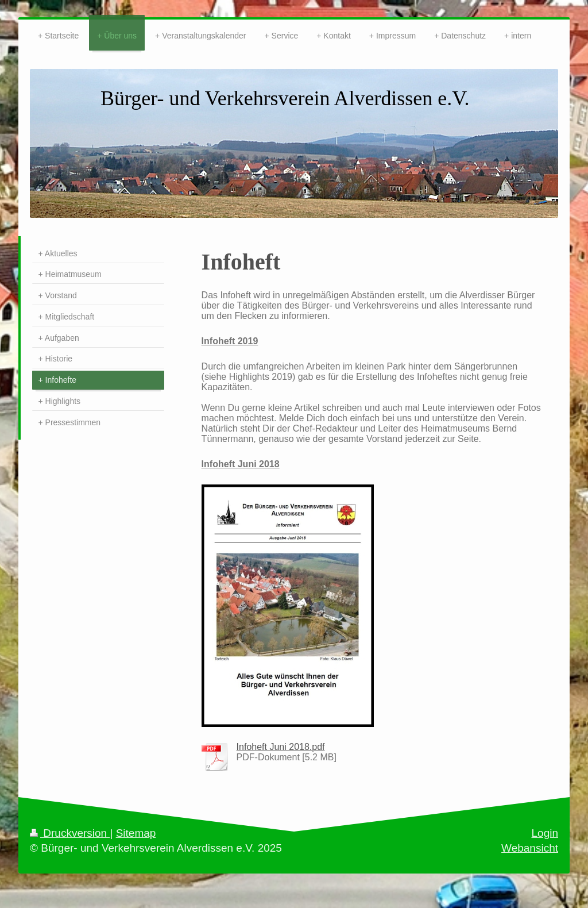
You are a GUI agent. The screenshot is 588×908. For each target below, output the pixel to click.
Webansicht (530, 848)
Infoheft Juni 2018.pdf (281, 747)
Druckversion (70, 833)
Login (545, 833)
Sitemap (136, 833)
